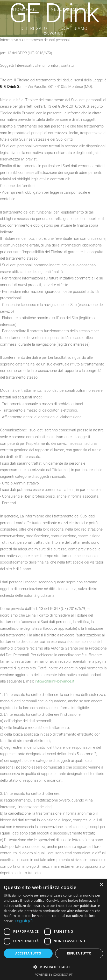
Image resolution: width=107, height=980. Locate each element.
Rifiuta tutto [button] (79, 953)
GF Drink (54, 13)
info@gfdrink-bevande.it (55, 681)
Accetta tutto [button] (28, 953)
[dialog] (53, 930)
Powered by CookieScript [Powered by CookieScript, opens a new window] (53, 974)
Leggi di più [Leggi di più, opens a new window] (24, 921)
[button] (53, 967)
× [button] (101, 885)
